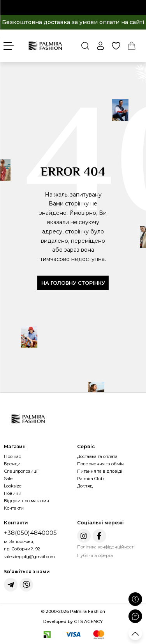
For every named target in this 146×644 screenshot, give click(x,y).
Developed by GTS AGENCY (73, 621)
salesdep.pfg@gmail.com (29, 557)
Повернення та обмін (100, 464)
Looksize (13, 486)
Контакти (14, 508)
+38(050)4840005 (30, 533)
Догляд (85, 486)
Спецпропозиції (21, 471)
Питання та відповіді (100, 471)
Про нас (12, 456)
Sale (8, 479)
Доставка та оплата (97, 456)
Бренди (12, 464)
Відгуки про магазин (26, 501)
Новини (13, 493)
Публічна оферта (95, 555)
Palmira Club (90, 479)
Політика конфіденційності (106, 547)
